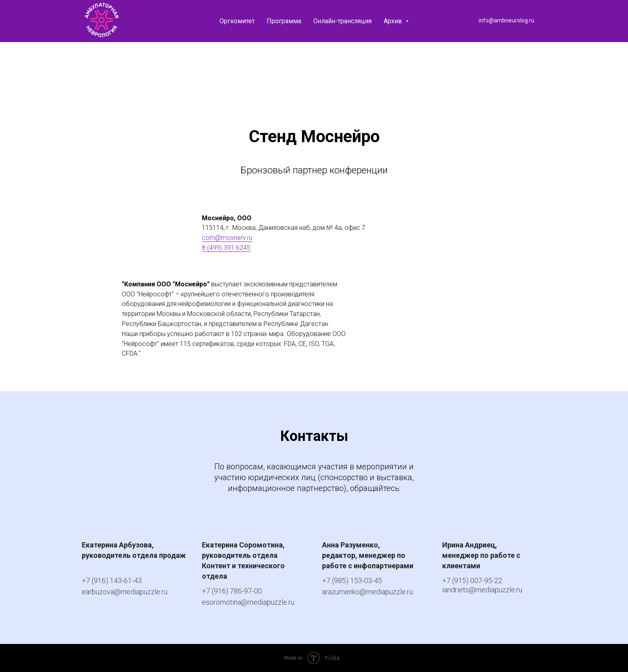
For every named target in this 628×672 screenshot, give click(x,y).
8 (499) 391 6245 (226, 248)
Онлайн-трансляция (342, 21)
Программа (284, 21)
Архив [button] (394, 21)
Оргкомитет (237, 21)
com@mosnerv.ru (227, 238)
